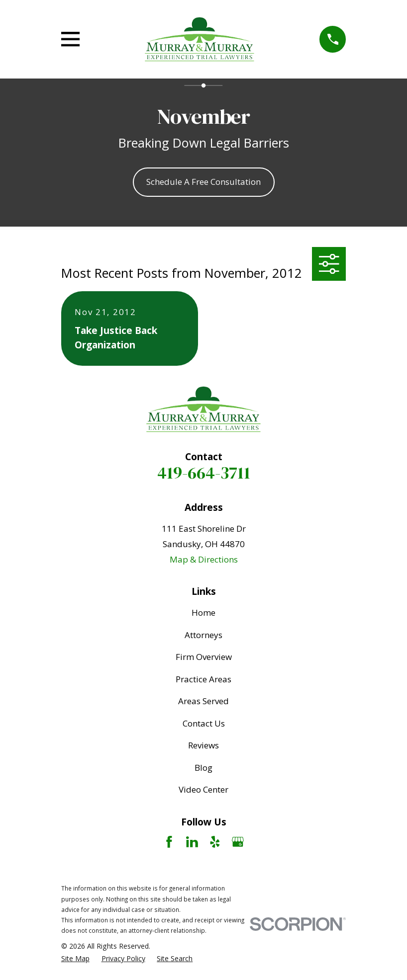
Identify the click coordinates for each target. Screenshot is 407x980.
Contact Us (204, 723)
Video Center (203, 789)
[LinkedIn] (192, 842)
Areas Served (203, 701)
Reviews (203, 745)
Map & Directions (204, 559)
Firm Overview (204, 657)
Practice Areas (203, 679)
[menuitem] (75, 959)
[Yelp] (215, 842)
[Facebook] (169, 842)
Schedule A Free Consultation (203, 182)
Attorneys (203, 635)
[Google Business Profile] (238, 842)
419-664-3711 (204, 473)
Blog (203, 768)
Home (203, 612)
